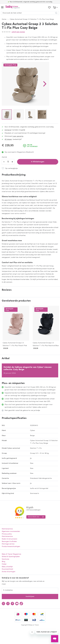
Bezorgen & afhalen (9, 542)
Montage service (8, 544)
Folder (4, 564)
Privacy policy (7, 534)
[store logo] (13, 7)
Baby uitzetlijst (7, 567)
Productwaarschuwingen (11, 547)
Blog (3, 562)
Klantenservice (7, 529)
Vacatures (5, 559)
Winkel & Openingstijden (11, 557)
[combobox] (30, 13)
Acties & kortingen (9, 572)
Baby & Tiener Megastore (11, 554)
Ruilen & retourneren (9, 539)
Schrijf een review (18, 32)
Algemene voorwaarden (11, 531)
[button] (45, 84)
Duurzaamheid (7, 569)
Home (4, 19)
